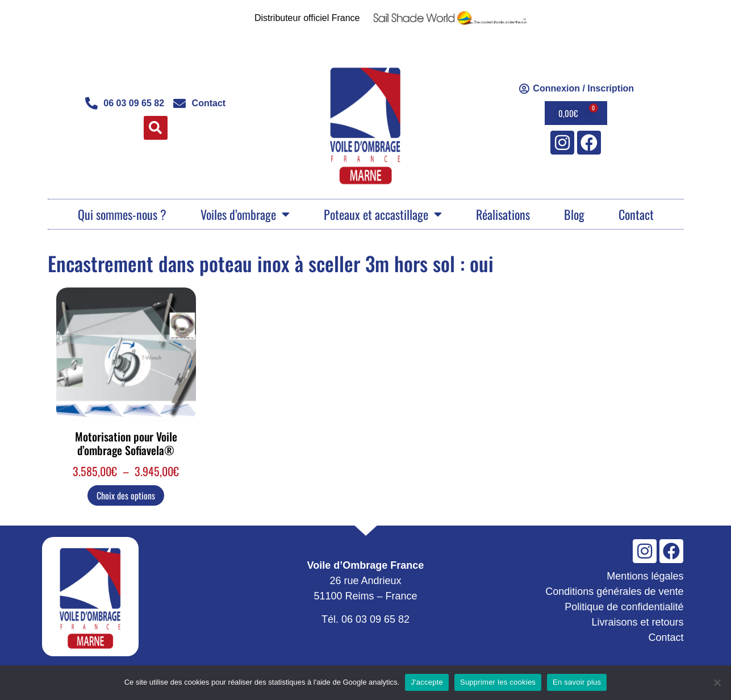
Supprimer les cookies (498, 682)
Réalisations (503, 214)
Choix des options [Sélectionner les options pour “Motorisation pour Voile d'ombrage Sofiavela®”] (126, 495)
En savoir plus (577, 682)
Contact (636, 214)
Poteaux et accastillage (383, 214)
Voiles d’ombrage (245, 214)
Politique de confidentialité (624, 607)
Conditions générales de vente (614, 591)
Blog (574, 214)
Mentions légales (645, 576)
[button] (156, 128)
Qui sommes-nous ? (122, 214)
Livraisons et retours (637, 622)
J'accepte (427, 682)
